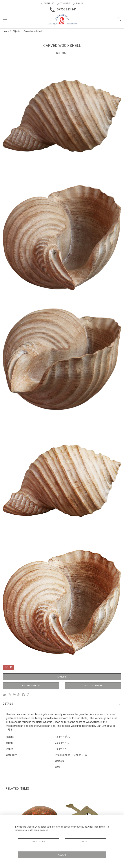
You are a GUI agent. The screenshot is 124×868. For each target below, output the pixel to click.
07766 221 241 (62, 10)
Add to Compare (93, 686)
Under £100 (81, 755)
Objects (16, 31)
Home (6, 31)
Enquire (62, 677)
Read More (39, 842)
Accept (62, 855)
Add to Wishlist (31, 686)
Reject (85, 842)
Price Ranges (63, 755)
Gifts (58, 767)
